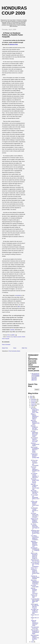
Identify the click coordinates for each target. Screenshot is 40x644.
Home (15, 348)
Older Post (24, 348)
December (34, 399)
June (32, 642)
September (34, 404)
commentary (18, 295)
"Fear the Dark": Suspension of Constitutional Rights (35, 632)
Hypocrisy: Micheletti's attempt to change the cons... (34, 544)
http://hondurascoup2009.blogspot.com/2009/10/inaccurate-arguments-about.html (35, 377)
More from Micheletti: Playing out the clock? (35, 422)
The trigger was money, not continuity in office (35, 611)
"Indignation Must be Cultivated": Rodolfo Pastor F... (35, 532)
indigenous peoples (17, 337)
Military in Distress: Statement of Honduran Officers (35, 416)
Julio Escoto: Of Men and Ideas (35, 560)
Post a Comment (6, 345)
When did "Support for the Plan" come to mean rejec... (35, 487)
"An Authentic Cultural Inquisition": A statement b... (35, 475)
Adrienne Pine (14, 44)
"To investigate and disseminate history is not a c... (35, 497)
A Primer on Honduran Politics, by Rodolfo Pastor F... (35, 572)
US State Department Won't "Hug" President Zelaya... (34, 434)
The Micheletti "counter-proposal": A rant (34, 510)
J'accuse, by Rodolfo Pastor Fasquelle (35, 577)
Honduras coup (10, 337)
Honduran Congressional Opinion (35, 444)
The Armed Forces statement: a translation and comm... (35, 469)
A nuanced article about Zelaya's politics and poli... (35, 601)
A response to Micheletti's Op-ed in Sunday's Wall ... (35, 456)
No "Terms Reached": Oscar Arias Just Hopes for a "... (35, 527)
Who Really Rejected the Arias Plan (35, 492)
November (34, 401)
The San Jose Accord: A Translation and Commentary (35, 463)
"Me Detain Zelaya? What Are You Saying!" (35, 481)
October (33, 402)
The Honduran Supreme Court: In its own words (34, 440)
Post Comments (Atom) (14, 351)
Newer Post (5, 348)
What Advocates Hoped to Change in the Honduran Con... (35, 638)
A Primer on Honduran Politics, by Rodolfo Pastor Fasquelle (12, 35)
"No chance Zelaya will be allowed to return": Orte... (35, 411)
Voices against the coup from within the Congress (35, 606)
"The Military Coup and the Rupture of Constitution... (35, 538)
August (33, 406)
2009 (31, 398)
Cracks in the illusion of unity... (34, 596)
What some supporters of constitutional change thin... (35, 582)
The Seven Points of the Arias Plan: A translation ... (35, 515)
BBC (19, 307)
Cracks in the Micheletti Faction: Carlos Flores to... (35, 504)
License (12, 330)
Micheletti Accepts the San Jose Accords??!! (34, 428)
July (32, 407)
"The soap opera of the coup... (35, 628)
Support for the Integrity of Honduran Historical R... (35, 521)
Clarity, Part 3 (34, 568)
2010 (31, 396)
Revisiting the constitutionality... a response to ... (35, 550)
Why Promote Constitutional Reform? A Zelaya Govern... (35, 450)
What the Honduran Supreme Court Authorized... (35, 591)
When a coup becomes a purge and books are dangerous (34, 556)
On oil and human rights (35, 586)
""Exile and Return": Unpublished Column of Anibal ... (35, 623)
